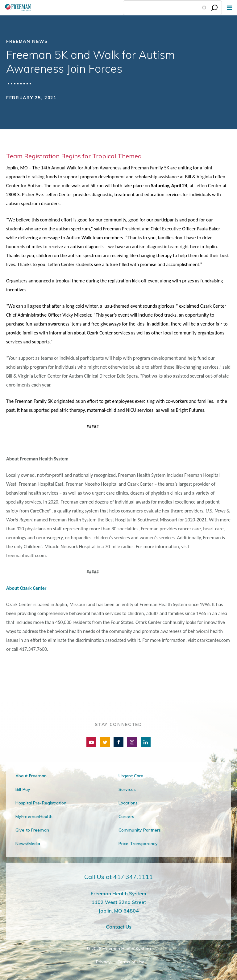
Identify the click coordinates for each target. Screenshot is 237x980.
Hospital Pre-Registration (41, 803)
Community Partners (140, 830)
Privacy (103, 962)
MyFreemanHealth (34, 816)
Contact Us (119, 927)
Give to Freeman (32, 830)
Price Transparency (138, 844)
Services (127, 789)
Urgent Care (131, 776)
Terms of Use (131, 962)
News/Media (28, 844)
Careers (126, 816)
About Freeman (31, 776)
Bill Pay (23, 789)
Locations (128, 803)
